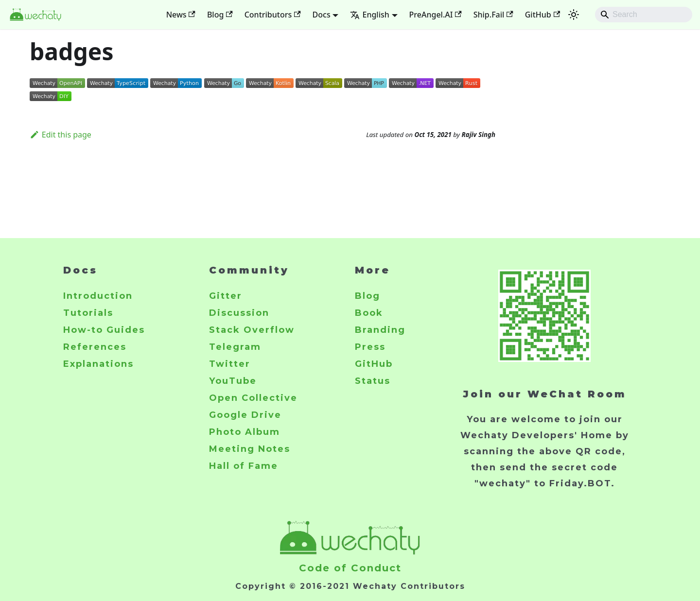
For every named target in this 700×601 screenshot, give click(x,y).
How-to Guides (104, 330)
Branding (380, 330)
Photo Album (245, 432)
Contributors (273, 15)
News (181, 15)
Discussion (239, 313)
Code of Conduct (350, 568)
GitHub (542, 15)
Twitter (230, 364)
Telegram (235, 347)
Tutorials (88, 313)
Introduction (98, 296)
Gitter (226, 296)
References (95, 347)
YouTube (233, 381)
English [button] (369, 15)
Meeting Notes (250, 449)
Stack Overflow (252, 330)
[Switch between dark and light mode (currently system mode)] (574, 15)
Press (370, 347)
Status (373, 381)
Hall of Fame (244, 466)
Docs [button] (322, 15)
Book (369, 313)
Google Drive (245, 415)
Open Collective (253, 398)
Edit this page (61, 135)
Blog (220, 15)
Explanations (98, 364)
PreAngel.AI (436, 15)
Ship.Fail (493, 15)
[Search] (644, 15)
